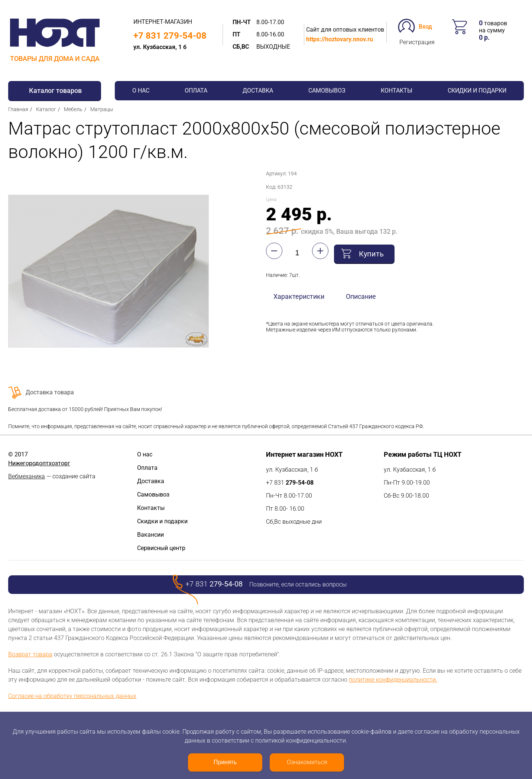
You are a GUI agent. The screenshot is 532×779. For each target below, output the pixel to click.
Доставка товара (50, 392)
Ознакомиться (307, 762)
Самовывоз (327, 90)
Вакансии (150, 535)
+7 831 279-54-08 (170, 36)
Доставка (258, 90)
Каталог (46, 109)
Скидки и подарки (477, 90)
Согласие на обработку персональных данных (72, 696)
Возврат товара (30, 654)
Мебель (73, 109)
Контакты (397, 90)
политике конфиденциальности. (393, 680)
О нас (141, 90)
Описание (361, 295)
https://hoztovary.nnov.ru (340, 39)
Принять (225, 762)
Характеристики (299, 295)
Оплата (196, 90)
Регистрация (417, 42)
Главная (18, 109)
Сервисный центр (161, 548)
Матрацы (102, 109)
